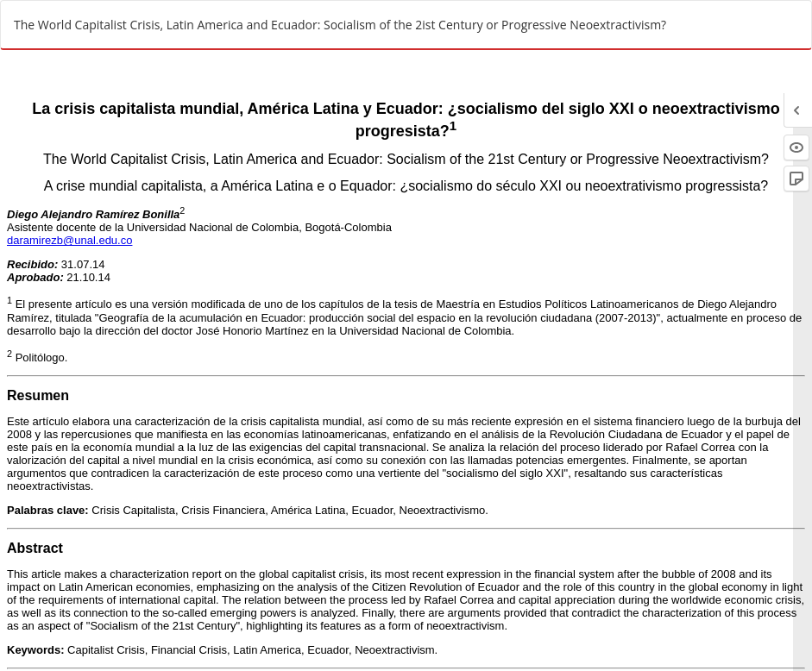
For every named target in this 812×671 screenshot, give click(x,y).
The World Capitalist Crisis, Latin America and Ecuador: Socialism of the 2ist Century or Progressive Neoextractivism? (340, 25)
